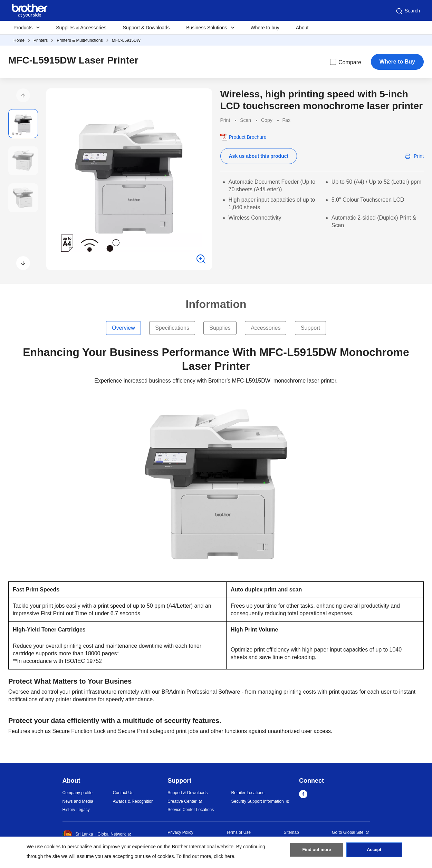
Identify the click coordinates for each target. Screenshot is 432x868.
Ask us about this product (259, 156)
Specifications (172, 328)
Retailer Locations (248, 793)
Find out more (317, 851)
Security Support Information (258, 801)
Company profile (78, 793)
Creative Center (182, 801)
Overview (123, 328)
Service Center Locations (191, 810)
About (302, 28)
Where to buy (265, 28)
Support (310, 328)
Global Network (112, 834)
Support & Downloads (146, 28)
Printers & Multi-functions (80, 40)
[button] (23, 95)
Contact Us (123, 793)
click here (224, 856)
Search (407, 11)
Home (19, 40)
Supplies (220, 328)
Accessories (266, 328)
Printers (41, 40)
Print (419, 156)
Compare (345, 62)
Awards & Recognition (133, 801)
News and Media (78, 801)
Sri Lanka (78, 835)
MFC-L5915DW (126, 40)
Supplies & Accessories (81, 28)
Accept (374, 851)
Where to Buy (397, 62)
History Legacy (76, 810)
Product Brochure (248, 137)
